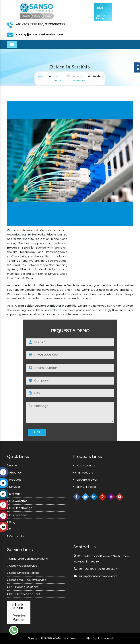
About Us (14, 473)
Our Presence (17, 515)
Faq (11, 529)
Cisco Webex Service (22, 566)
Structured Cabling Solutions (27, 559)
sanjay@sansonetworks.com (98, 576)
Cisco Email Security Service (27, 580)
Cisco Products (84, 466)
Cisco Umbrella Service (23, 573)
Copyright (34, 638)
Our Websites (17, 501)
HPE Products (83, 473)
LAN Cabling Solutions (23, 587)
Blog (11, 522)
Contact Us (16, 536)
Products (14, 480)
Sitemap (14, 494)
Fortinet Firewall (84, 487)
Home (41, 77)
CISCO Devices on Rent (24, 594)
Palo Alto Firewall (85, 480)
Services (14, 487)
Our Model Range (20, 508)
